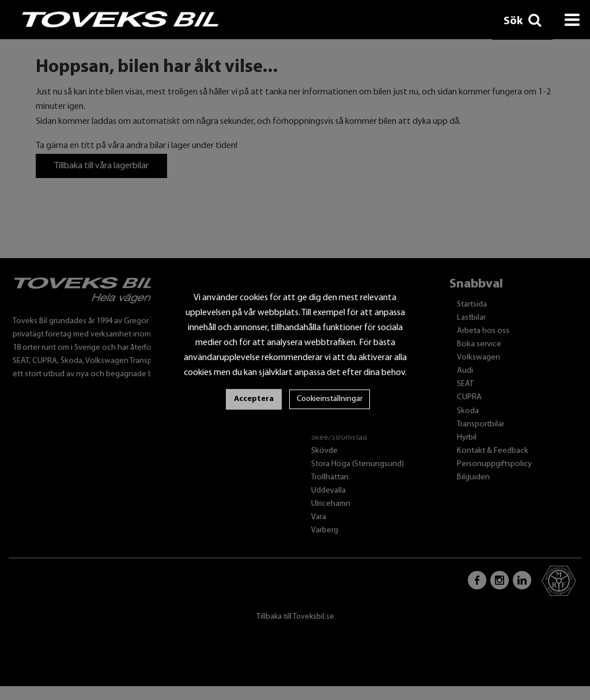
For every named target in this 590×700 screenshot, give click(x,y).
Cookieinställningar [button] (330, 399)
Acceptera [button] (254, 399)
